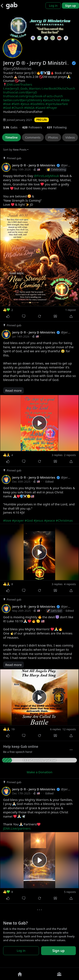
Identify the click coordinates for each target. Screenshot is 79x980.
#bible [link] (65, 100)
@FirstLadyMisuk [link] (46, 176)
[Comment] (24, 316)
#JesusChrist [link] (52, 100)
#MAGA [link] (29, 108)
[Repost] (39, 316)
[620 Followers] (35, 127)
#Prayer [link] (52, 108)
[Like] (8, 316)
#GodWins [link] (37, 104)
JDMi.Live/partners (17, 828)
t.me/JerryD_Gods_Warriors (22, 88)
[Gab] (12, 6)
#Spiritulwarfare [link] (57, 104)
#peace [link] (49, 520)
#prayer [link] (18, 520)
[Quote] (55, 316)
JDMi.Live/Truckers (19, 84)
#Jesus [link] (25, 104)
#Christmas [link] (64, 520)
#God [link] (7, 108)
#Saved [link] (40, 108)
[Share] (71, 316)
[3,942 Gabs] (13, 127)
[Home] (20, 974)
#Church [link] (17, 108)
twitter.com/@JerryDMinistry (23, 100)
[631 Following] (58, 127)
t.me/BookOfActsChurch (58, 88)
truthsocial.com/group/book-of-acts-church (33, 96)
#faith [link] (16, 104)
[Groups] (59, 974)
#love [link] (7, 104)
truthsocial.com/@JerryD (20, 92)
